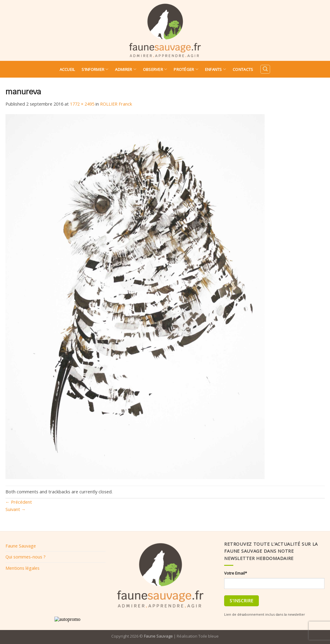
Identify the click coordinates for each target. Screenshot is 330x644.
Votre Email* (236, 573)
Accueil (67, 69)
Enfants (215, 69)
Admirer (125, 69)
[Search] (265, 69)
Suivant (16, 509)
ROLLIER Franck (116, 104)
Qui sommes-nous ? (26, 557)
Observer (155, 69)
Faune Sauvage (21, 546)
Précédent (19, 502)
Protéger (186, 69)
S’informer (95, 69)
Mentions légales (23, 568)
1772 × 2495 (82, 104)
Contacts (243, 69)
